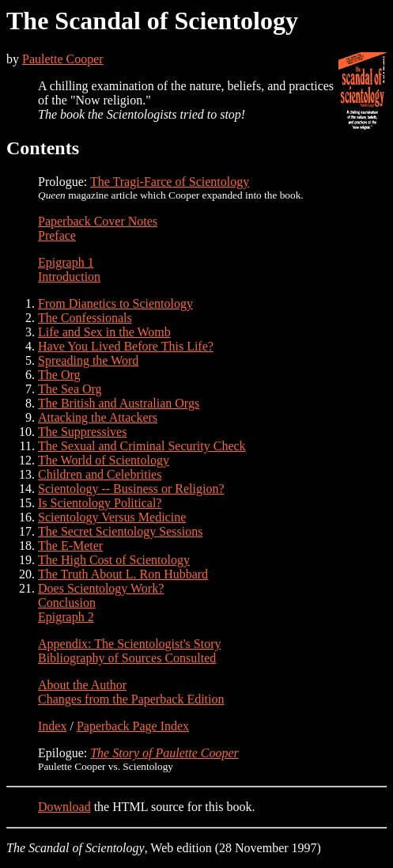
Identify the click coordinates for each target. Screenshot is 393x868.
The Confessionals (85, 318)
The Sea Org (70, 389)
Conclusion (67, 603)
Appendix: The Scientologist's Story (129, 644)
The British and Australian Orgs (119, 403)
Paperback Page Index (133, 726)
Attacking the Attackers (98, 417)
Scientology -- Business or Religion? (131, 489)
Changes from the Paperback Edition (131, 699)
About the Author (82, 685)
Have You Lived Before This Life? (126, 346)
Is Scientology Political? (100, 503)
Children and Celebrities (100, 474)
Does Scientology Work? (101, 588)
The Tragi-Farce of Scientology (170, 182)
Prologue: (64, 182)
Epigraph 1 (66, 262)
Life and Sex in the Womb (104, 332)
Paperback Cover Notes (98, 221)
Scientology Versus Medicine (112, 517)
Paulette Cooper (63, 59)
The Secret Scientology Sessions (120, 531)
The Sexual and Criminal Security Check (142, 446)
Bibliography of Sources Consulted (127, 658)
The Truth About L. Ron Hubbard (123, 574)
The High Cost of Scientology (114, 560)
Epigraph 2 (66, 617)
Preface (57, 235)
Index (52, 726)
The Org (59, 375)
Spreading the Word (88, 360)
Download (64, 807)
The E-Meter (70, 546)
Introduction (69, 277)
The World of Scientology (104, 460)
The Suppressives (82, 432)
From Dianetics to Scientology (115, 303)
